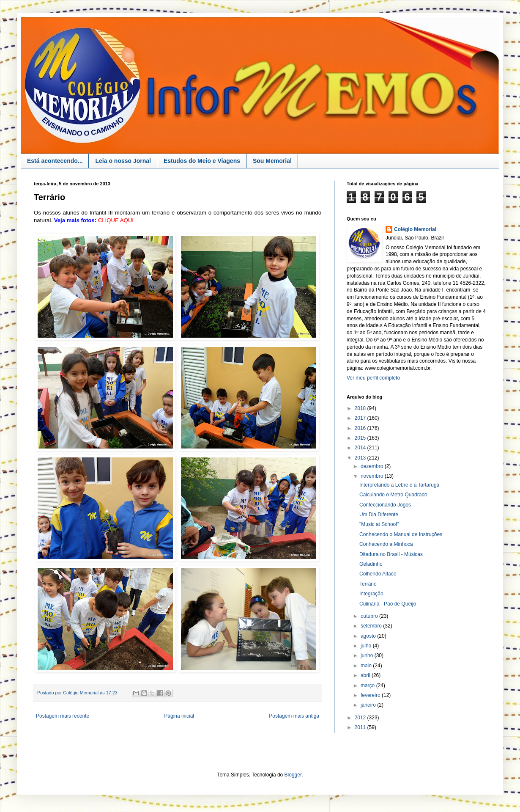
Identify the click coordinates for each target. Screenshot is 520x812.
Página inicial (179, 716)
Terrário (368, 584)
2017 (361, 418)
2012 (361, 718)
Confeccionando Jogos (385, 505)
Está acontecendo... (55, 161)
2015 (361, 438)
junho (368, 655)
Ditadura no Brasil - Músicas (391, 554)
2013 (361, 458)
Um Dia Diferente (379, 515)
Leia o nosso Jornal (123, 161)
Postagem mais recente (63, 716)
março (368, 685)
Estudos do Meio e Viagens (202, 161)
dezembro (373, 466)
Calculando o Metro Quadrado (393, 495)
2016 (361, 428)
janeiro (369, 705)
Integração (371, 594)
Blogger (293, 775)
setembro (372, 626)
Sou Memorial (272, 161)
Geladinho (371, 564)
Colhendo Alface (378, 574)
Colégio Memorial (415, 229)
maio (367, 666)
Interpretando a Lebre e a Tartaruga (399, 485)
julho (367, 646)
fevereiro (371, 695)
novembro (373, 476)
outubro (370, 616)
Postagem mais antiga (294, 716)
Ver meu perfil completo (373, 378)
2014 (361, 448)
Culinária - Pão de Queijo (388, 604)
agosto (369, 636)
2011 (361, 727)
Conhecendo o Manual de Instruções (401, 534)
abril (366, 675)
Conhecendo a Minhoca (386, 544)
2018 (361, 408)
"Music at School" (379, 524)
